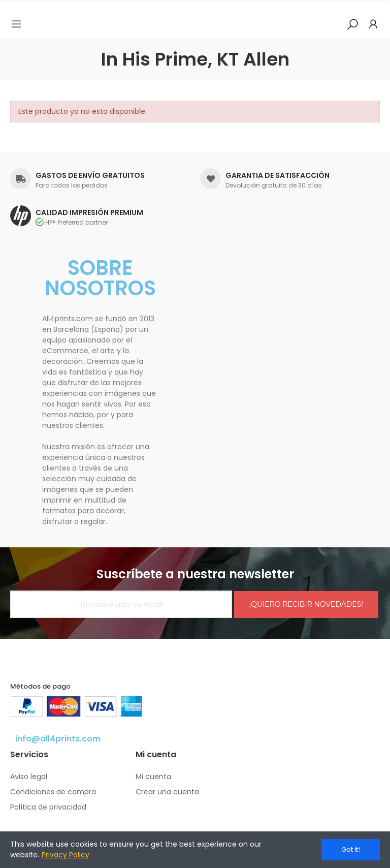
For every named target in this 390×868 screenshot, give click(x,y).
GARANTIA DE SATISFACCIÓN (278, 175)
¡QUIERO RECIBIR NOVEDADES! (306, 604)
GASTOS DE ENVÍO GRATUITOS (90, 175)
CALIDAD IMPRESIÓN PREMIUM (89, 212)
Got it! (351, 849)
